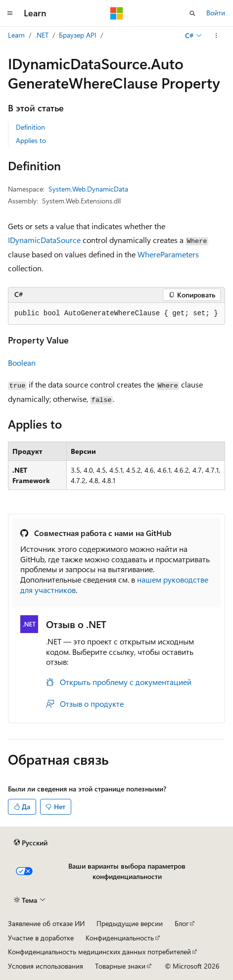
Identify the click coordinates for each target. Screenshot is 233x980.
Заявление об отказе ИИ (46, 923)
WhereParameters (168, 254)
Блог (182, 923)
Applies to (31, 140)
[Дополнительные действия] (216, 36)
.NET (42, 35)
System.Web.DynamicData (88, 189)
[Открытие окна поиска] (192, 13)
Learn (16, 35)
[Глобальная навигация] (10, 13)
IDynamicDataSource (44, 240)
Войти (216, 13)
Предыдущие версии (130, 923)
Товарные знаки (120, 966)
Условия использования (46, 966)
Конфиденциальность (120, 938)
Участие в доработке (41, 938)
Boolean (22, 363)
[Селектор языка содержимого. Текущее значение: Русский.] (31, 843)
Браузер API (78, 35)
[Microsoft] (117, 13)
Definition (30, 127)
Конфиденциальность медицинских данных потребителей (99, 952)
